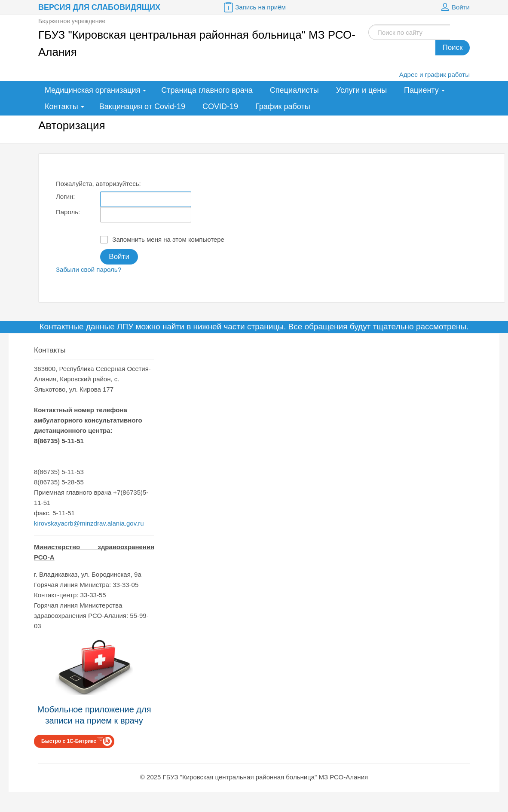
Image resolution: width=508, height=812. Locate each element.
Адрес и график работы (435, 75)
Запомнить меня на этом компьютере (162, 240)
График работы (283, 106)
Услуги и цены (361, 90)
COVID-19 (220, 106)
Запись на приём (254, 7)
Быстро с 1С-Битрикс (69, 741)
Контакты (61, 106)
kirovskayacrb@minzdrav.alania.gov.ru (89, 523)
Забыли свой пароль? (89, 269)
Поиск (452, 47)
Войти (454, 7)
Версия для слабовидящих (99, 7)
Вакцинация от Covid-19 (142, 106)
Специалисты (294, 90)
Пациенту (421, 90)
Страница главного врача (207, 90)
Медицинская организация (92, 90)
